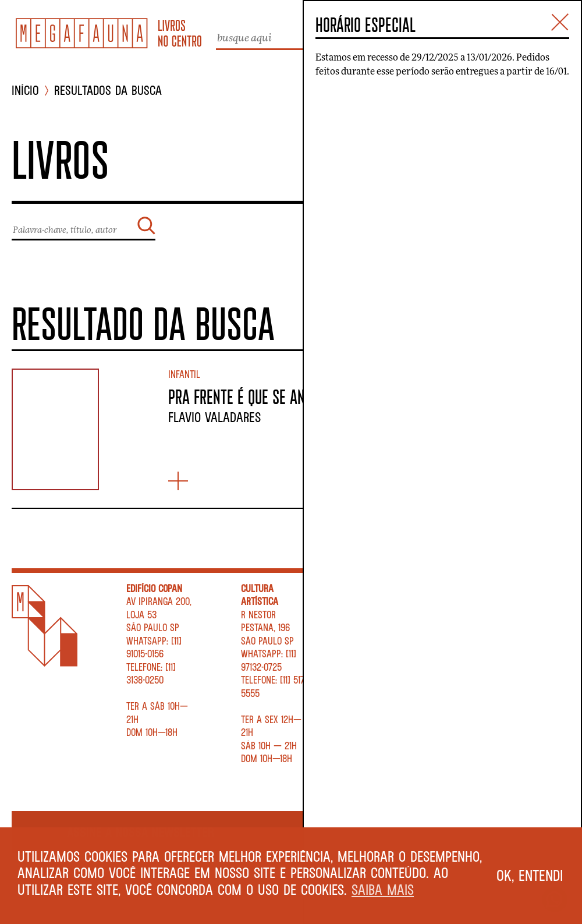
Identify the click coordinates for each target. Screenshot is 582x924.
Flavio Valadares (214, 417)
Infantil (184, 374)
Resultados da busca (108, 91)
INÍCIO (25, 91)
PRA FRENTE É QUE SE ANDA (244, 396)
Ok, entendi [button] (530, 875)
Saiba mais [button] (383, 889)
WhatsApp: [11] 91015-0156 (154, 647)
